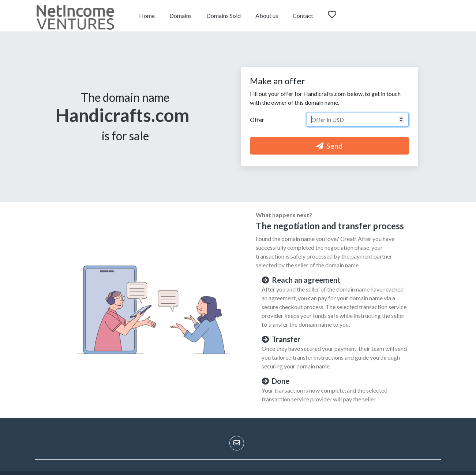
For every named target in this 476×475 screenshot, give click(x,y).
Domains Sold (224, 16)
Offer (257, 120)
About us (267, 16)
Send (329, 146)
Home (147, 16)
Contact (303, 16)
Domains (181, 16)
